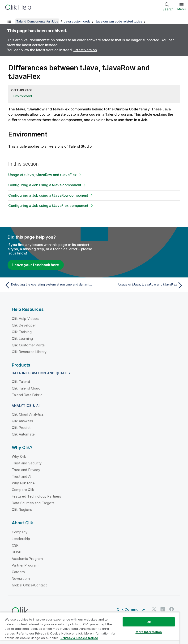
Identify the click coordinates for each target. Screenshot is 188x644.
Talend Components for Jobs (37, 21)
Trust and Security (27, 463)
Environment (23, 96)
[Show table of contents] (9, 21)
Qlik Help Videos (25, 319)
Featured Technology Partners (36, 496)
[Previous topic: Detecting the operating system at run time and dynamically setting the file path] (48, 285)
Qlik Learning (22, 338)
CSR (15, 545)
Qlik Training (22, 332)
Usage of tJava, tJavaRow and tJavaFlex (43, 175)
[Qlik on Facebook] (172, 609)
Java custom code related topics (119, 21)
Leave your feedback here (36, 265)
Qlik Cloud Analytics (28, 414)
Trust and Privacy (26, 470)
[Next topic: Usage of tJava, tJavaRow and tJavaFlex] (140, 285)
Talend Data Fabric (27, 395)
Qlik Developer (24, 325)
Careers (18, 572)
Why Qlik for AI (24, 483)
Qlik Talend (21, 382)
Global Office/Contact (29, 585)
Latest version (85, 50)
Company (20, 532)
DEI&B (17, 552)
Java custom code (77, 21)
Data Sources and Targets (33, 503)
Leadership (21, 539)
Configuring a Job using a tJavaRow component (48, 195)
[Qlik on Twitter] (154, 609)
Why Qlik (19, 456)
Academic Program (27, 559)
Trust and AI (21, 476)
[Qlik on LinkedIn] (163, 609)
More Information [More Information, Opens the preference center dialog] (149, 632)
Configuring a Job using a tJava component (45, 185)
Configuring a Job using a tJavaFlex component (48, 206)
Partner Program (25, 565)
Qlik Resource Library (29, 352)
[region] (90, 628)
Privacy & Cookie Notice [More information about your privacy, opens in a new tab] (79, 638)
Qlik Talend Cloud (26, 388)
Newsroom (21, 578)
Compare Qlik (23, 490)
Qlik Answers (22, 421)
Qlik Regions (22, 510)
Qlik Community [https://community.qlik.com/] (131, 609)
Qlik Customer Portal (29, 345)
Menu (182, 9)
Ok (149, 622)
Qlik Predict (21, 428)
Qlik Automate (23, 434)
